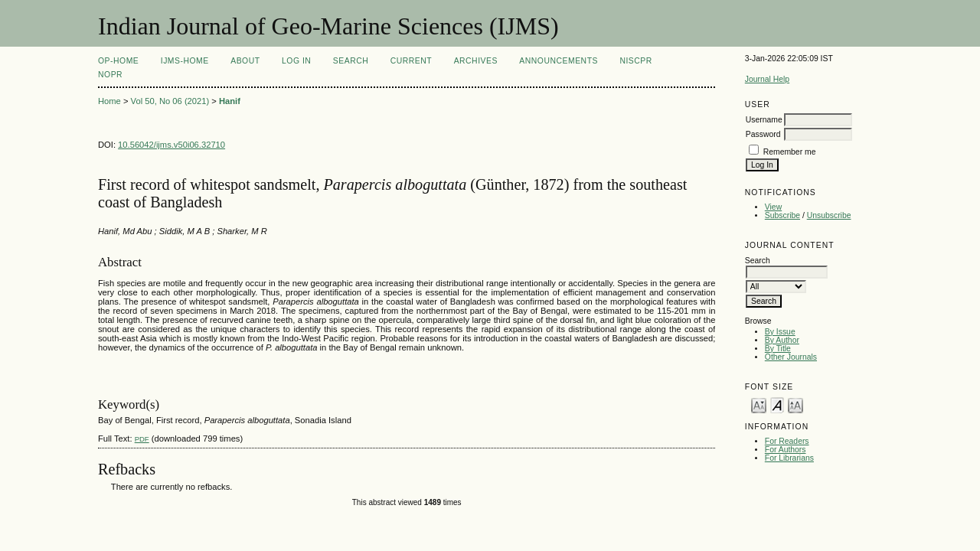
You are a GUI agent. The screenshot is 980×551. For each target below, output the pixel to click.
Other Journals (791, 357)
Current (411, 61)
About (245, 61)
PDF (142, 439)
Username (764, 120)
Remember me (790, 152)
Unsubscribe (829, 215)
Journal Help (767, 79)
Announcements (559, 61)
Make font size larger (795, 404)
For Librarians (789, 458)
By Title (778, 349)
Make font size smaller (759, 404)
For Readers (787, 441)
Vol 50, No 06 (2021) (170, 101)
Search (351, 61)
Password (763, 134)
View (773, 207)
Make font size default (777, 404)
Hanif (230, 101)
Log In (296, 61)
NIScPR (635, 61)
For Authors (786, 450)
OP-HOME (118, 61)
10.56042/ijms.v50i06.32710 (171, 145)
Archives (476, 61)
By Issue (780, 332)
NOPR (110, 75)
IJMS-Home (185, 61)
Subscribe (782, 215)
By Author (782, 340)
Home (109, 101)
